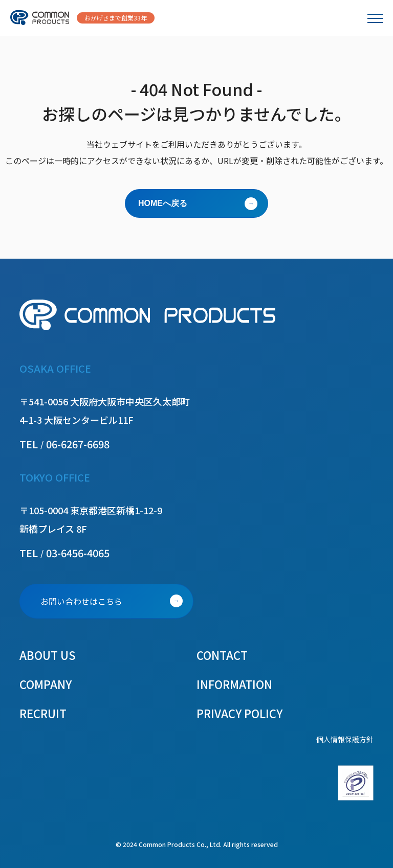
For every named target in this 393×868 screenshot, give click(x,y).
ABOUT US (48, 655)
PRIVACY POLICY (239, 713)
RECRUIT (43, 713)
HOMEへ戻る (163, 203)
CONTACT (222, 655)
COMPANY (46, 684)
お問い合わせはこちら (81, 601)
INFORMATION (234, 684)
